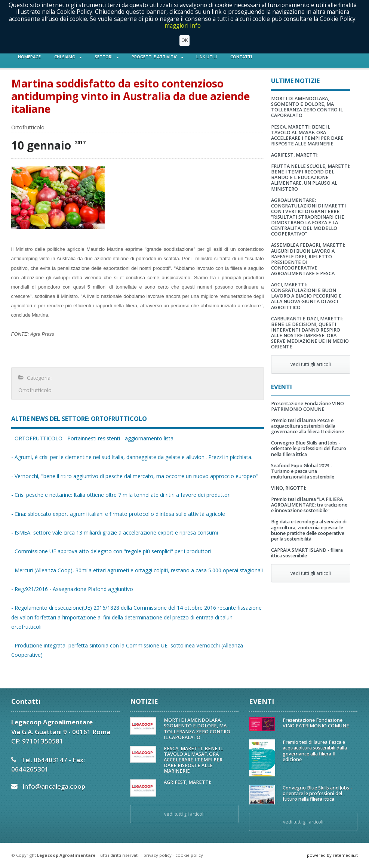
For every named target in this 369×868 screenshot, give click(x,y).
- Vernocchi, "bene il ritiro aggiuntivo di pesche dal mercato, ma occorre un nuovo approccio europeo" (135, 476)
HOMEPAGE (29, 57)
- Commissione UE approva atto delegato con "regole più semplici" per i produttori (111, 551)
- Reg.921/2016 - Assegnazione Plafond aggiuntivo (72, 589)
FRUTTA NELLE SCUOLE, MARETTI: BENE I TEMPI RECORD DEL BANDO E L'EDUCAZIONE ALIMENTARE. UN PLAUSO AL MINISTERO (311, 177)
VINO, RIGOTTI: (289, 488)
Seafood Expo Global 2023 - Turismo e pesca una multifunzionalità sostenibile (303, 471)
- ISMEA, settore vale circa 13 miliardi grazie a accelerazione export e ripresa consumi (115, 533)
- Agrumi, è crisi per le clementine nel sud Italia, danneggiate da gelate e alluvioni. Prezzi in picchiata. (132, 457)
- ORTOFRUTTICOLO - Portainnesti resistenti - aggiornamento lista (92, 438)
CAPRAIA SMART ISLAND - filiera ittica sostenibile (307, 553)
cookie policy (189, 855)
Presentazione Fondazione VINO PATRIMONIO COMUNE (307, 406)
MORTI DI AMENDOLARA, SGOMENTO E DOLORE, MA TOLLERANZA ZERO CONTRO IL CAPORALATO (307, 107)
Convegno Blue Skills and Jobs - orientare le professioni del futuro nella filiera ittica (309, 448)
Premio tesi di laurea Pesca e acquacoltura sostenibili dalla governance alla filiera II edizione (307, 426)
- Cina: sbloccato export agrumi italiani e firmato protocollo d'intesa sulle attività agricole (118, 514)
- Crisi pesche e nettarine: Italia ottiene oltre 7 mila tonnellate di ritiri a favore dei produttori (121, 495)
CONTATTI (241, 57)
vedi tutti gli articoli (311, 364)
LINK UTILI (207, 57)
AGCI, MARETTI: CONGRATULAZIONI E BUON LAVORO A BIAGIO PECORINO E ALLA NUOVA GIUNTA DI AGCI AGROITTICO (306, 296)
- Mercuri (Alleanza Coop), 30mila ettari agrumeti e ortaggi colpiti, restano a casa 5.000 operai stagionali (137, 570)
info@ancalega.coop (54, 786)
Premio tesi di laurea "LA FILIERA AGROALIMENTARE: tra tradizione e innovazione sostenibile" (309, 505)
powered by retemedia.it (332, 855)
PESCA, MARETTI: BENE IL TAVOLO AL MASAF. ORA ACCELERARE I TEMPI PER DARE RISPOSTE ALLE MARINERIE (307, 135)
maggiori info (183, 26)
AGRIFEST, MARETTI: (295, 155)
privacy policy (158, 855)
